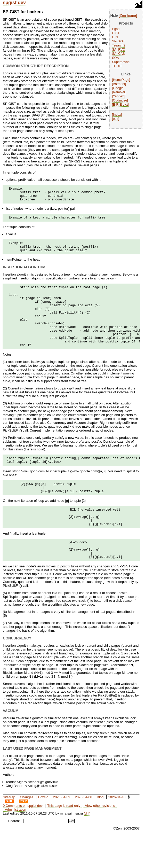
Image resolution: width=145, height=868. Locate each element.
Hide (114, 15)
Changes (27, 828)
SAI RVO (119, 50)
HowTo (43, 828)
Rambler (119, 92)
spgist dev (14, 3)
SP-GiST (118, 41)
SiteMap (9, 828)
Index (117, 115)
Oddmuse (120, 100)
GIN (115, 37)
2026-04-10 (117, 828)
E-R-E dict (120, 105)
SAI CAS (118, 54)
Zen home (128, 15)
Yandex (118, 96)
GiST (116, 33)
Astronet (119, 84)
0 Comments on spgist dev (23, 837)
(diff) (87, 844)
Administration (15, 840)
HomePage (121, 80)
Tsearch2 (119, 45)
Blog (100, 828)
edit (116, 119)
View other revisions (100, 837)
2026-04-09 (62, 828)
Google (118, 88)
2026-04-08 (83, 828)
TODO (117, 66)
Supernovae (121, 62)
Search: (14, 852)
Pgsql (116, 29)
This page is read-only (64, 837)
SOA (115, 58)
